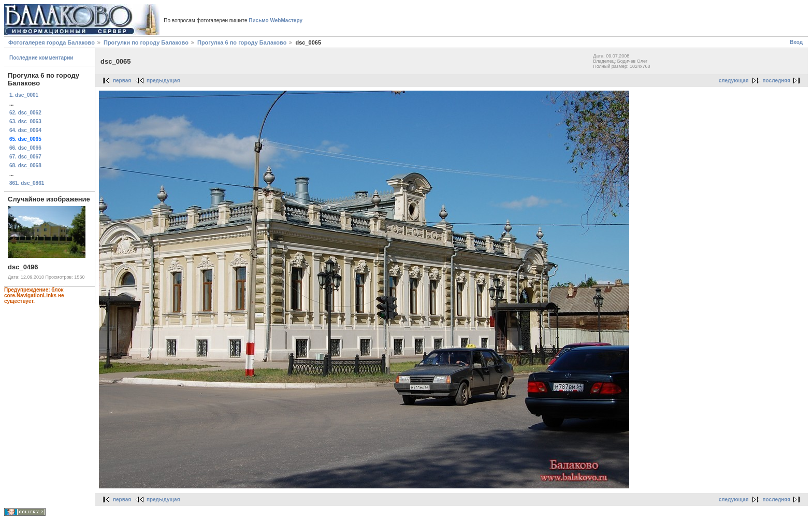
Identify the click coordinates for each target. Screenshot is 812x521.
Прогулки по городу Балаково (146, 42)
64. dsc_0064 (25, 130)
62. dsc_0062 (25, 113)
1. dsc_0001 (24, 95)
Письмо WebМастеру (275, 20)
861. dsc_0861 (27, 183)
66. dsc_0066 (25, 148)
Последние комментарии (41, 58)
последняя (777, 81)
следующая (734, 81)
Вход (796, 42)
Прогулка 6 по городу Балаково (242, 42)
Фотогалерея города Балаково (52, 42)
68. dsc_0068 (25, 165)
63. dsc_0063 (25, 121)
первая (122, 81)
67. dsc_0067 (25, 157)
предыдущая (163, 81)
